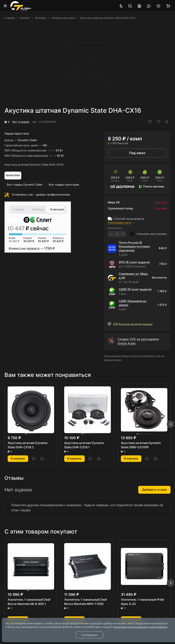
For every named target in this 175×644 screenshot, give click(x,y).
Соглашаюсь (89, 635)
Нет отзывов (21, 122)
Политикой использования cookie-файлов (140, 627)
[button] (171, 424)
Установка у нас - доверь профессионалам (41, 195)
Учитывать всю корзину (148, 234)
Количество (115, 228)
